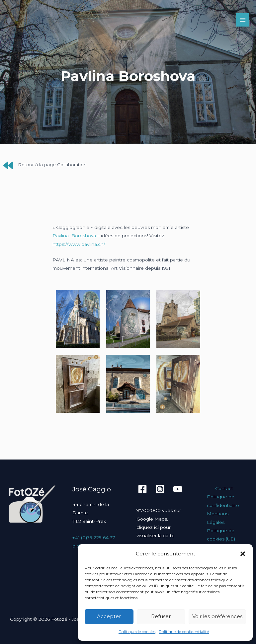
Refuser (161, 616)
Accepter (109, 616)
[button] (243, 554)
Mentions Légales (218, 518)
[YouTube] (178, 489)
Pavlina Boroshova (74, 236)
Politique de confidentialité (184, 632)
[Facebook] (142, 489)
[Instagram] (160, 489)
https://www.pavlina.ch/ (79, 244)
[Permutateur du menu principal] (243, 20)
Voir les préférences (217, 616)
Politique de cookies (137, 632)
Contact (224, 488)
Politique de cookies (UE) (221, 535)
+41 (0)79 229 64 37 (94, 537)
